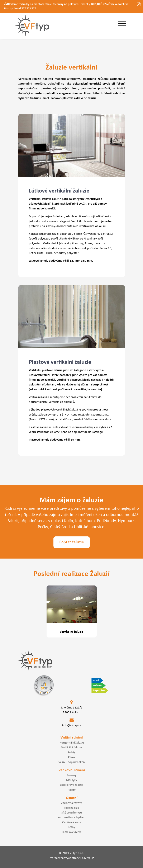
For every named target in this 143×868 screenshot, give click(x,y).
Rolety (72, 753)
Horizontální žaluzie (72, 743)
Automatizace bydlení (72, 817)
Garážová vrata (72, 822)
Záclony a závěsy (71, 803)
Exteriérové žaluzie (71, 785)
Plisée (72, 757)
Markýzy (72, 780)
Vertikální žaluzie (71, 748)
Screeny (71, 775)
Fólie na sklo (71, 808)
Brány (71, 827)
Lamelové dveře (72, 832)
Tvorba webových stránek (71, 858)
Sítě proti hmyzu (72, 813)
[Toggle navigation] (122, 24)
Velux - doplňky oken (72, 762)
